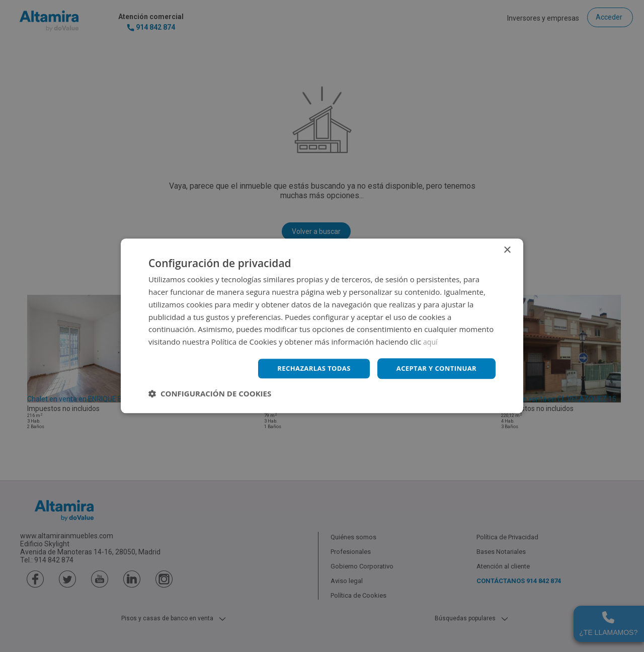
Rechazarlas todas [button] (305, 369)
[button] (210, 394)
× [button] (507, 250)
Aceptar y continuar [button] (433, 369)
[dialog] (322, 326)
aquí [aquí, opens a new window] (431, 341)
